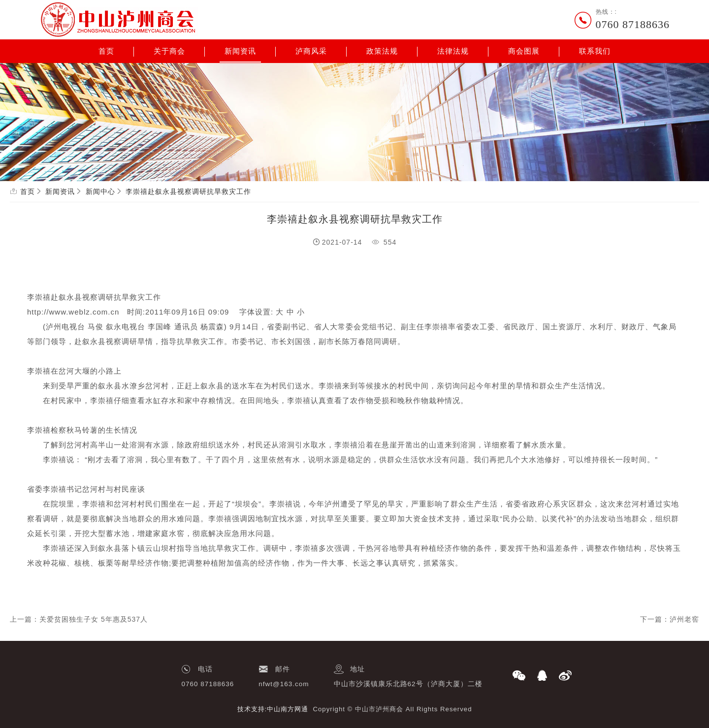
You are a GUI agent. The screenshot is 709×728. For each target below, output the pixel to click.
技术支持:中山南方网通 (273, 709)
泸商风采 (311, 51)
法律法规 (453, 51)
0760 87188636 (633, 24)
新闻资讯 (240, 51)
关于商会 (169, 51)
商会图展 (524, 51)
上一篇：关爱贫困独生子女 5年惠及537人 (79, 619)
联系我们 (595, 51)
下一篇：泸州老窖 (670, 619)
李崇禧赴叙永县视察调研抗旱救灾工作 (188, 191)
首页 (106, 51)
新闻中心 (100, 191)
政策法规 (382, 51)
